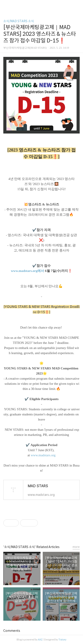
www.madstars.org (43, 455)
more (76, 547)
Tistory (62, 640)
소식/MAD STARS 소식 (19, 21)
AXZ (40, 640)
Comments (12, 631)
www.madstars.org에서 (27, 271)
